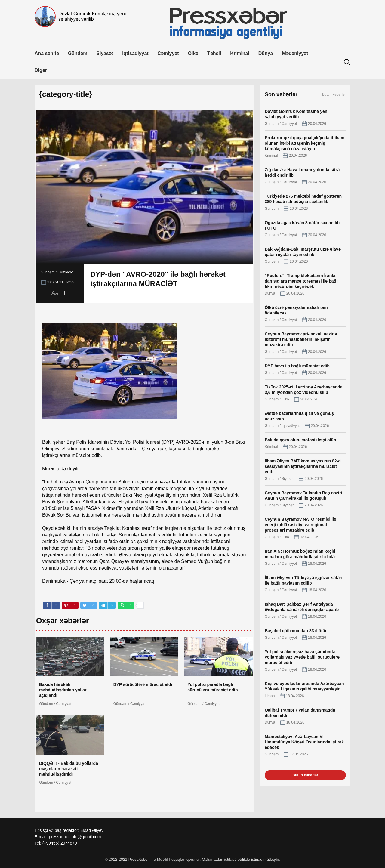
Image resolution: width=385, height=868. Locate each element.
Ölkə (193, 53)
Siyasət (105, 53)
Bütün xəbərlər (334, 94)
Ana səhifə (47, 53)
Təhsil (214, 53)
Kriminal (240, 53)
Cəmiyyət (168, 53)
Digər (41, 70)
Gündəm (78, 53)
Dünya (266, 53)
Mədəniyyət (295, 53)
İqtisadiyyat (135, 53)
